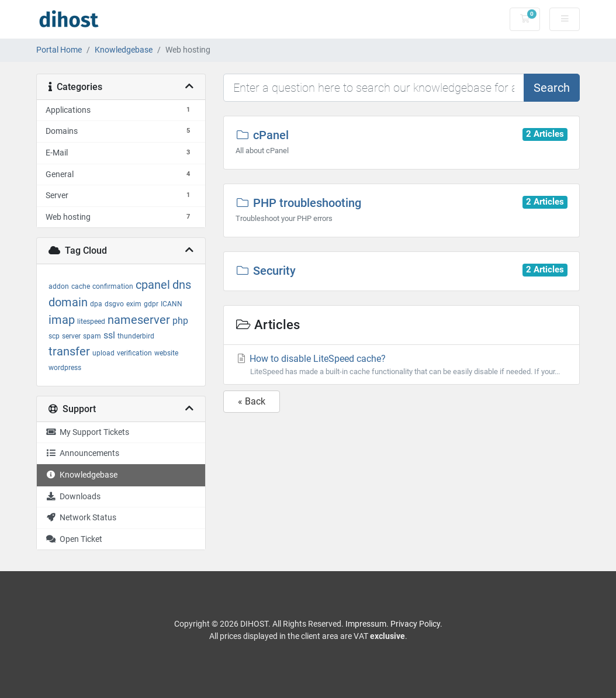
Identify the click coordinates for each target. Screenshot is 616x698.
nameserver (139, 320)
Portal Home (59, 50)
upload (103, 353)
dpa (96, 304)
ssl (109, 335)
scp (54, 336)
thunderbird (136, 336)
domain (68, 302)
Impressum (366, 624)
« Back (252, 401)
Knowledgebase (124, 50)
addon (59, 286)
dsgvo (114, 304)
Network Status (81, 518)
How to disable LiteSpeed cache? (402, 365)
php (180, 321)
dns (182, 285)
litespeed (91, 322)
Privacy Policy (415, 624)
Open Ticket (74, 539)
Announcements (82, 453)
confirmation (113, 286)
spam (92, 336)
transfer (69, 351)
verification (134, 353)
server (71, 336)
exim (134, 304)
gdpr (151, 304)
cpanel (153, 285)
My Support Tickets (87, 432)
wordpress (65, 368)
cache (81, 286)
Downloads (73, 497)
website (166, 353)
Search (552, 88)
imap (62, 320)
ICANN (172, 304)
